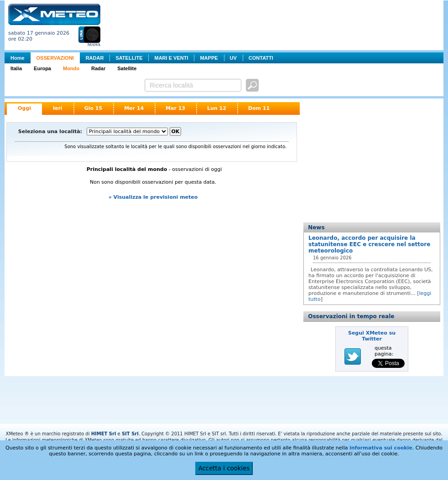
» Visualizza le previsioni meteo (153, 197)
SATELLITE (129, 58)
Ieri (58, 108)
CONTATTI (261, 58)
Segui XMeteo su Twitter (372, 336)
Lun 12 (217, 108)
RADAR (95, 58)
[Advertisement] (274, 24)
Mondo (71, 68)
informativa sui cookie (381, 448)
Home (18, 58)
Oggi (24, 108)
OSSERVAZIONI (55, 58)
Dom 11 (259, 108)
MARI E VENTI (171, 58)
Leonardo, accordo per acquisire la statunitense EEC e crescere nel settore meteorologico (369, 244)
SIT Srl (130, 434)
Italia (16, 68)
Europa (42, 68)
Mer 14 (134, 108)
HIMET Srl (104, 434)
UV (233, 58)
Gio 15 (94, 108)
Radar (98, 68)
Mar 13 (175, 108)
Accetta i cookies (224, 468)
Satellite (127, 68)
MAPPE (209, 58)
